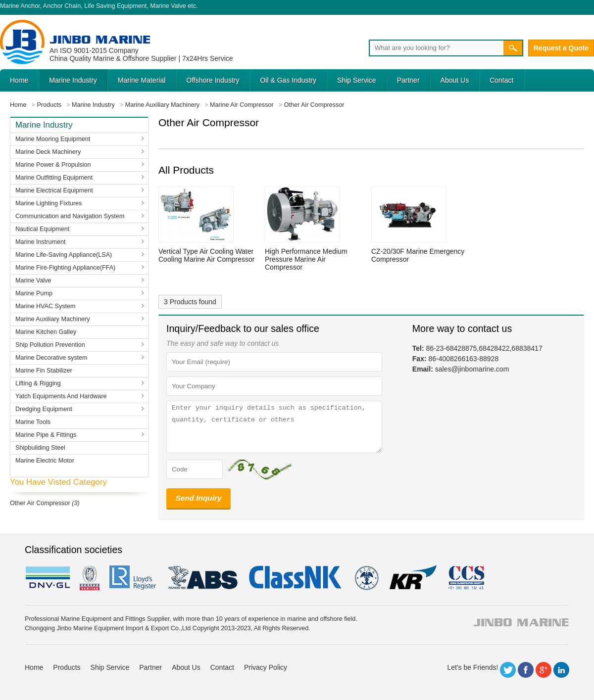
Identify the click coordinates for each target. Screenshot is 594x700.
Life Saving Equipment (115, 6)
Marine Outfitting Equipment (54, 178)
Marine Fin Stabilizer (44, 371)
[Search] (436, 48)
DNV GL (47, 578)
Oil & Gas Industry (288, 80)
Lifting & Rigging (38, 383)
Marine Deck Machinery (48, 152)
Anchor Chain (62, 6)
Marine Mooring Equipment (53, 139)
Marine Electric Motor (45, 461)
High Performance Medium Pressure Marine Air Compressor (306, 259)
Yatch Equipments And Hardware (61, 396)
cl (296, 578)
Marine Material (142, 80)
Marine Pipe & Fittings (46, 435)
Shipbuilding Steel (40, 448)
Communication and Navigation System (70, 216)
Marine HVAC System (46, 306)
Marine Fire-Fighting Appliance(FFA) (65, 268)
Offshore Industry (213, 80)
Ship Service (357, 80)
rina (366, 578)
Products (67, 667)
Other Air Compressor (40, 503)
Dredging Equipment (44, 409)
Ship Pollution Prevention (50, 345)
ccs (466, 578)
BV (90, 578)
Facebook (526, 670)
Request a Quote (561, 48)
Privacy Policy (266, 667)
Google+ (544, 670)
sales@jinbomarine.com (472, 369)
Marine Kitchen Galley (46, 332)
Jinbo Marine (100, 39)
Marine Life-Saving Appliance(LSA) (64, 255)
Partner (408, 80)
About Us (455, 80)
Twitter (508, 670)
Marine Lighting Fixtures (49, 203)
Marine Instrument (41, 242)
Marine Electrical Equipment (54, 190)
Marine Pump (34, 293)
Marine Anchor (20, 6)
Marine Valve (168, 6)
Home (19, 80)
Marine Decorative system (51, 358)
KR (413, 578)
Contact (501, 80)
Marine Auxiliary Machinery (52, 319)
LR (133, 578)
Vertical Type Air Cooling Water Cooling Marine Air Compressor (207, 255)
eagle (203, 578)
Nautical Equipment (42, 229)
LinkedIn (561, 670)
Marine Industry (73, 80)
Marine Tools (33, 422)
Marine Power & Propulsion (53, 165)
